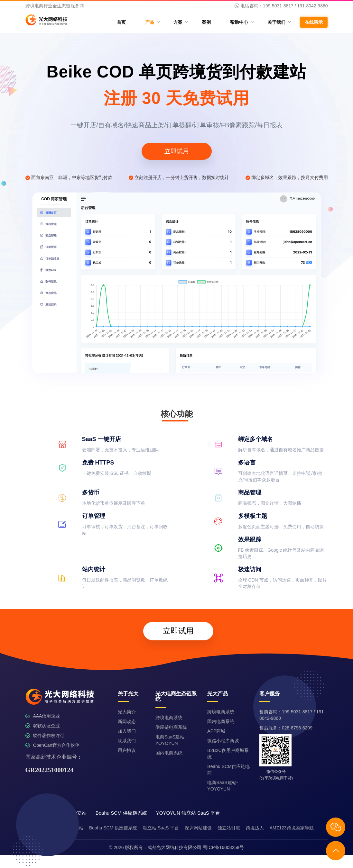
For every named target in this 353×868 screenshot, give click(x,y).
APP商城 (216, 731)
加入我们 (127, 731)
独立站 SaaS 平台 (161, 828)
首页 (121, 22)
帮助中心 (242, 22)
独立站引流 (229, 828)
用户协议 (127, 750)
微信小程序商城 (223, 741)
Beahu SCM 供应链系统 (113, 828)
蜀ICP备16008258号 (223, 847)
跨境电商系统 (169, 718)
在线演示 (314, 22)
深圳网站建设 (198, 828)
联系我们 (127, 741)
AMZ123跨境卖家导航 (292, 828)
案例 (206, 22)
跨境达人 (255, 828)
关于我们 (279, 22)
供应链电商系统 (171, 727)
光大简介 (127, 712)
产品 (152, 22)
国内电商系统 (169, 753)
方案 (180, 22)
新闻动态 (127, 721)
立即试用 (177, 151)
